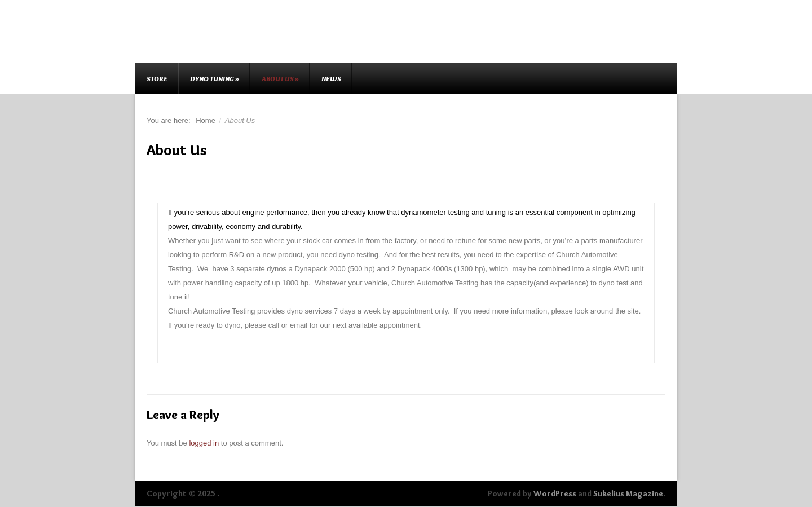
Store (157, 78)
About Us (280, 78)
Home (206, 120)
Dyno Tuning (215, 78)
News (331, 78)
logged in (204, 443)
